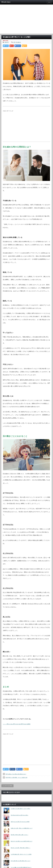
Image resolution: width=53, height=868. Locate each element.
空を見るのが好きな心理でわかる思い (20, 815)
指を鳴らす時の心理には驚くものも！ (20, 835)
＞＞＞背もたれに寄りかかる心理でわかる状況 (17, 724)
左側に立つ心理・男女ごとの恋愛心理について (22, 828)
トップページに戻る (7, 786)
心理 (14, 42)
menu (49, 2)
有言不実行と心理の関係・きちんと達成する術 (16, 778)
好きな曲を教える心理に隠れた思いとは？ (21, 861)
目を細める (18, 42)
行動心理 (6, 42)
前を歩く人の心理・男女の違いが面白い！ (21, 848)
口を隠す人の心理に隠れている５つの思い (21, 809)
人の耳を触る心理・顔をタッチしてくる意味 (21, 854)
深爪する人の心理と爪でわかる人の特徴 (20, 822)
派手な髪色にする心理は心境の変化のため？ (16, 774)
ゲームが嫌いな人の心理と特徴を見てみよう (21, 867)
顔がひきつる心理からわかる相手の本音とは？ (22, 841)
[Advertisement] (26, 20)
